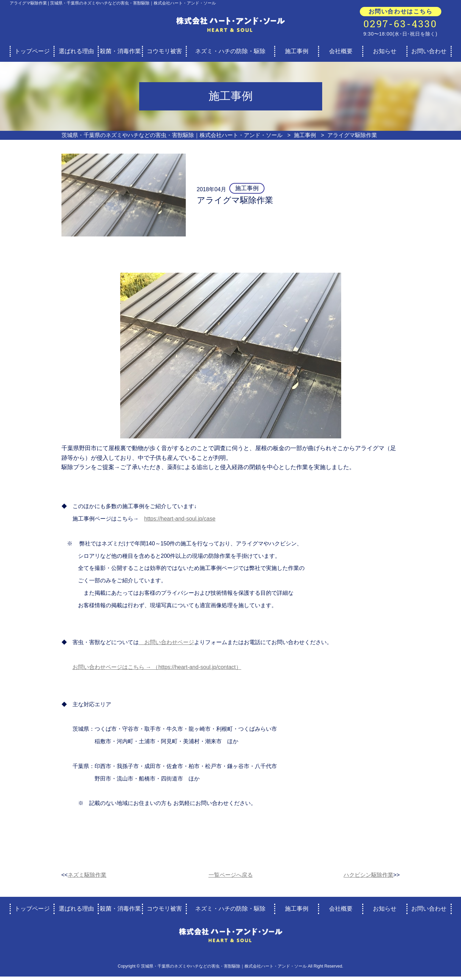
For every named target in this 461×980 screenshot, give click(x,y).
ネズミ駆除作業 (87, 875)
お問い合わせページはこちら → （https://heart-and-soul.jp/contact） (157, 667)
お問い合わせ (429, 51)
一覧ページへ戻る (231, 875)
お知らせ (385, 51)
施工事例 (297, 51)
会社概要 (341, 51)
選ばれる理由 (76, 51)
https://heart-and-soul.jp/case (180, 519)
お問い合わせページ (166, 642)
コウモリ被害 (164, 51)
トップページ (32, 51)
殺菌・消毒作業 (120, 51)
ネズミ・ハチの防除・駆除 (230, 51)
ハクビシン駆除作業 (368, 875)
